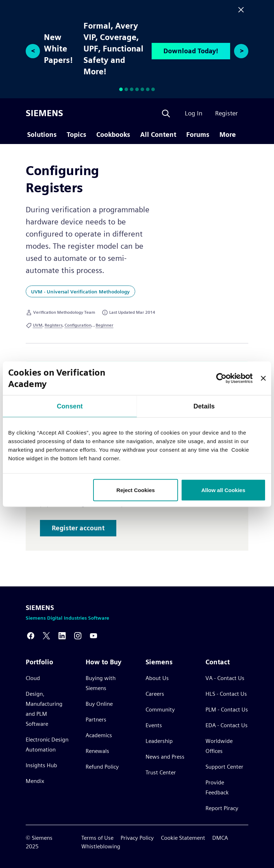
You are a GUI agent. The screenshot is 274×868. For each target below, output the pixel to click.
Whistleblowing (101, 846)
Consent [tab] (70, 406)
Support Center (224, 767)
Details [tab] (204, 406)
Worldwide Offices (219, 746)
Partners (96, 720)
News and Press (165, 757)
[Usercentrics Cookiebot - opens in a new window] (221, 378)
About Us (157, 678)
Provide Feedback (217, 787)
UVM (38, 325)
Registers (54, 325)
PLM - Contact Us (227, 710)
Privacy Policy (137, 838)
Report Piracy (222, 808)
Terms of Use (97, 838)
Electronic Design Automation (47, 745)
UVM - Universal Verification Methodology (80, 292)
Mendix (35, 781)
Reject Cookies (136, 490)
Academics (99, 735)
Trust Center (161, 772)
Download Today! (191, 51)
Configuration (78, 325)
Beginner (105, 325)
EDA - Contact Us (227, 725)
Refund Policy (102, 767)
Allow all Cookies (223, 490)
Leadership (159, 741)
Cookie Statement (183, 838)
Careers (155, 694)
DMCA (220, 838)
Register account (78, 528)
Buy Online (99, 704)
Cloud (33, 678)
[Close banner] (263, 378)
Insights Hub (41, 765)
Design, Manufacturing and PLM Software (44, 709)
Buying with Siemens (101, 683)
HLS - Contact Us (226, 694)
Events (154, 725)
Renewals (97, 751)
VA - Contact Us (225, 678)
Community (160, 710)
